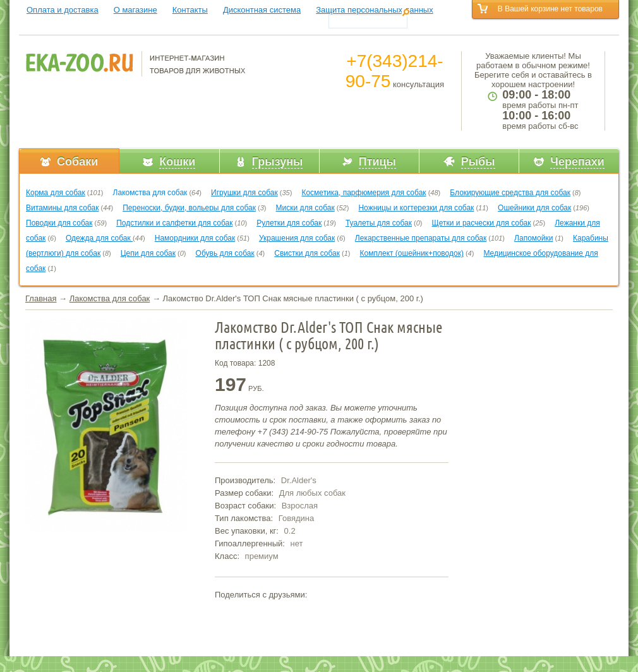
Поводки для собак (59, 223)
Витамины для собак (62, 208)
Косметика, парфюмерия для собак (364, 193)
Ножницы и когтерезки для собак (416, 208)
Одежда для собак (99, 238)
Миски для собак (305, 208)
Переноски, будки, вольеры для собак (189, 208)
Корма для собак (56, 193)
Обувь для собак (225, 253)
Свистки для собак (307, 253)
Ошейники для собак (534, 208)
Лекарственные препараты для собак (421, 238)
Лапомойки (533, 238)
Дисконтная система (262, 10)
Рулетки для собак (289, 223)
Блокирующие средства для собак (510, 193)
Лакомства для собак (150, 193)
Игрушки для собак (244, 193)
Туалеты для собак (379, 223)
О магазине (135, 10)
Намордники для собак (195, 238)
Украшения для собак (297, 238)
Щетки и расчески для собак (482, 223)
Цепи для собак (148, 253)
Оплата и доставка (63, 10)
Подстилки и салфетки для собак (174, 223)
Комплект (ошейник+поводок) (412, 253)
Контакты (190, 10)
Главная (41, 298)
